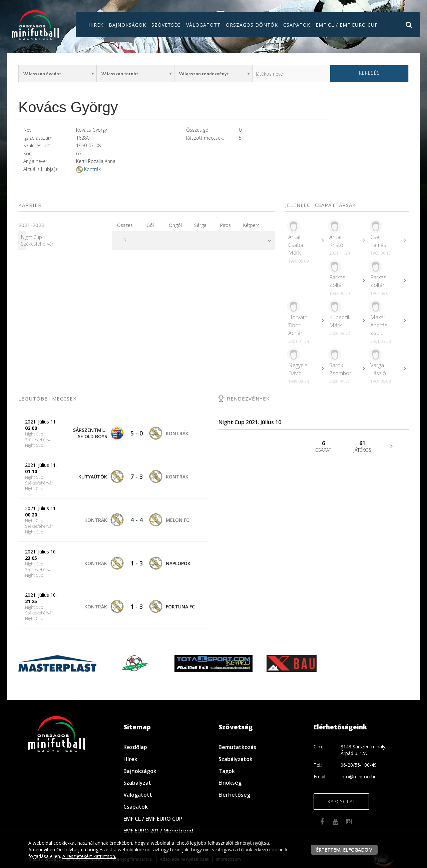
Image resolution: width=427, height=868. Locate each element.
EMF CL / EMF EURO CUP (347, 25)
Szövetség (166, 25)
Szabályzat (137, 783)
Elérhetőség (234, 795)
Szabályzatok (236, 759)
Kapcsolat (341, 802)
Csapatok (297, 25)
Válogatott (203, 25)
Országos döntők (252, 25)
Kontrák (92, 169)
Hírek (96, 25)
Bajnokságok (127, 25)
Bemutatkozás (237, 747)
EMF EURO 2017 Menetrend (158, 831)
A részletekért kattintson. (89, 856)
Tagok (227, 771)
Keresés (369, 73)
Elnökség (230, 783)
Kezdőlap (135, 747)
